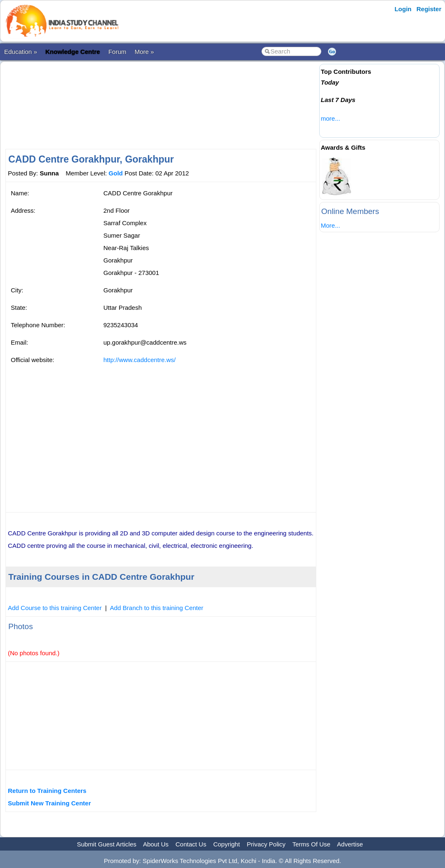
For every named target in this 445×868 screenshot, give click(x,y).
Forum (117, 52)
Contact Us (191, 844)
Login (403, 9)
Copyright (227, 844)
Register (429, 9)
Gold (116, 173)
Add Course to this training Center (55, 608)
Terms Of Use (311, 844)
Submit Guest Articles (106, 844)
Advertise (350, 844)
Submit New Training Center (49, 803)
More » (144, 52)
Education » (21, 52)
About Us (156, 844)
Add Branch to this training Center (157, 608)
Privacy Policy (266, 844)
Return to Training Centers (47, 791)
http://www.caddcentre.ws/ (139, 360)
